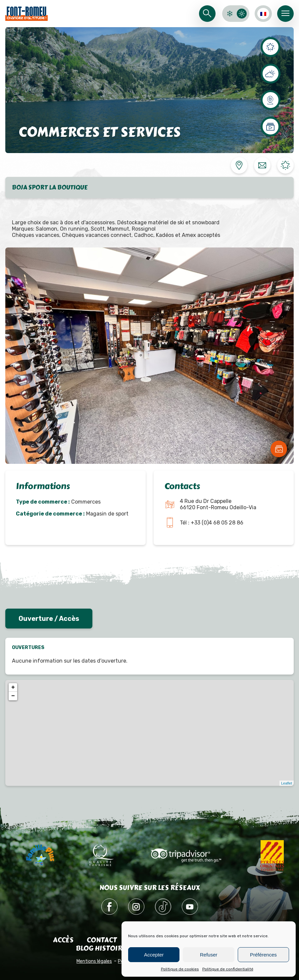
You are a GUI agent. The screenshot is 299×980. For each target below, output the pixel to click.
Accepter (154, 955)
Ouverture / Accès (49, 619)
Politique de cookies (180, 969)
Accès (63, 940)
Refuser (209, 955)
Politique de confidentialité (228, 969)
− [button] (13, 696)
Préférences (263, 955)
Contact (102, 940)
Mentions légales (94, 961)
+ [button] (13, 687)
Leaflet (287, 783)
